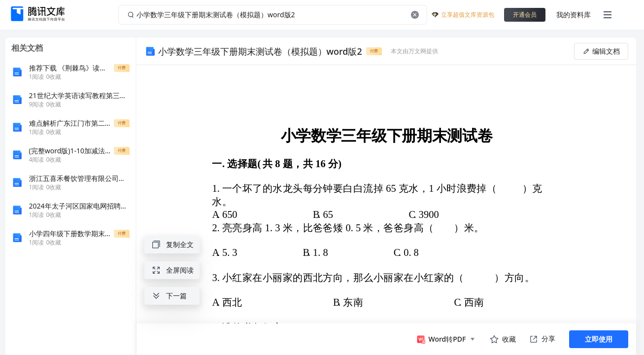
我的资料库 (574, 15)
